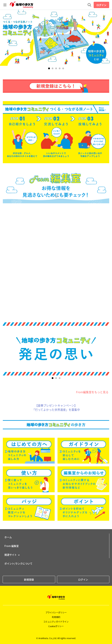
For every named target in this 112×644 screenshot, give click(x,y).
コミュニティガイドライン (56, 622)
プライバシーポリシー (56, 613)
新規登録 (29, 579)
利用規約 (56, 617)
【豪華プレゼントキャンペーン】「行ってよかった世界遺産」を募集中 (56, 407)
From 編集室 (12, 546)
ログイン (101, 5)
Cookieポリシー (56, 626)
